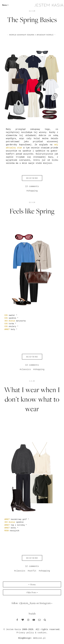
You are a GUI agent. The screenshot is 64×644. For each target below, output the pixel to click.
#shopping (32, 191)
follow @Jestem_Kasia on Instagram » (32, 603)
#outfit (32, 571)
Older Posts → (32, 592)
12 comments (32, 566)
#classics (25, 369)
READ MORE (32, 178)
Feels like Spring (32, 211)
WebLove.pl (39, 638)
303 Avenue (10, 321)
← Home (32, 584)
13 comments (32, 186)
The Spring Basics (32, 20)
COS (6, 315)
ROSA (7, 531)
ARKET (7, 329)
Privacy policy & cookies (31, 633)
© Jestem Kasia (12, 629)
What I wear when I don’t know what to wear (32, 399)
